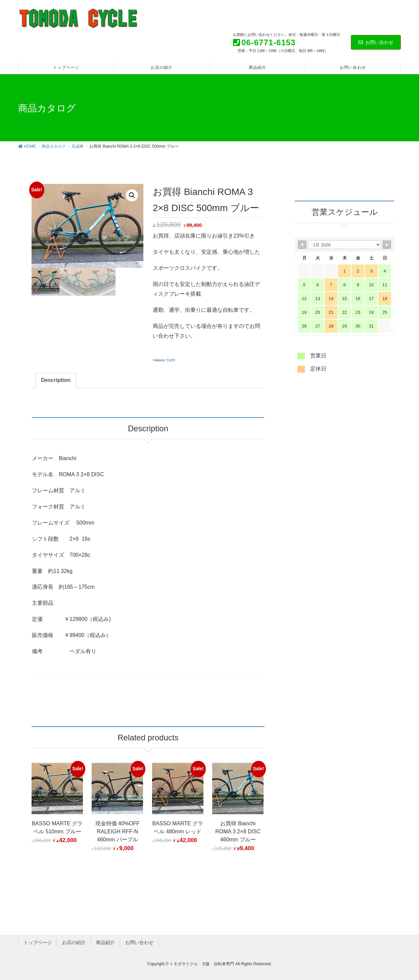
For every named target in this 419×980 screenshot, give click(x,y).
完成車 (171, 360)
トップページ (38, 942)
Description (56, 380)
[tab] (56, 380)
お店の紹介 (74, 942)
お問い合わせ (376, 42)
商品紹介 (105, 942)
